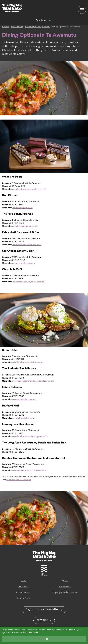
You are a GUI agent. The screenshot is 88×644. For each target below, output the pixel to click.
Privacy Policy (23, 593)
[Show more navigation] (50, 21)
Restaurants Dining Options (38, 27)
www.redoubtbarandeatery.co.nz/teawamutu (33, 381)
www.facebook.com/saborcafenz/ (28, 363)
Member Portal (23, 598)
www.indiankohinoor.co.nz (24, 400)
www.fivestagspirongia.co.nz (25, 226)
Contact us (65, 587)
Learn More (33, 633)
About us (23, 587)
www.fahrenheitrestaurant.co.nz (27, 245)
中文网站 (42, 620)
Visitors (41, 21)
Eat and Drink (17, 27)
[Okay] (44, 639)
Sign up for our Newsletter (42, 610)
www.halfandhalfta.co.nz (23, 418)
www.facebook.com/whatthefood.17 (29, 189)
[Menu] (82, 10)
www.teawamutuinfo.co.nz (19, 480)
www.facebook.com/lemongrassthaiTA (30, 437)
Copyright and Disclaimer (65, 593)
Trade (23, 581)
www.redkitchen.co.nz (22, 208)
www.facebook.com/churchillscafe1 (29, 282)
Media (65, 581)
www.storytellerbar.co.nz (24, 263)
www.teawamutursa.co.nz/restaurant (29, 471)
